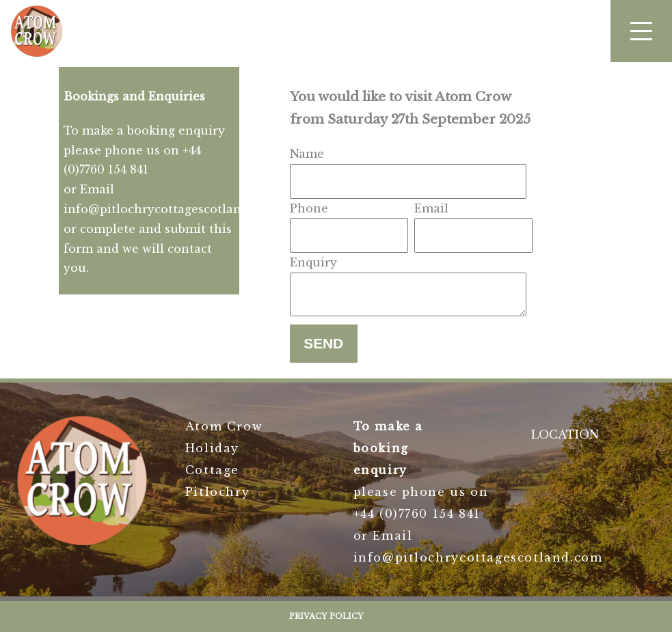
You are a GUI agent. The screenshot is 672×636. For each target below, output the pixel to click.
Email (431, 208)
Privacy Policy (326, 620)
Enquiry (313, 262)
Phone (309, 208)
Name (307, 154)
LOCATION (565, 439)
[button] (641, 31)
